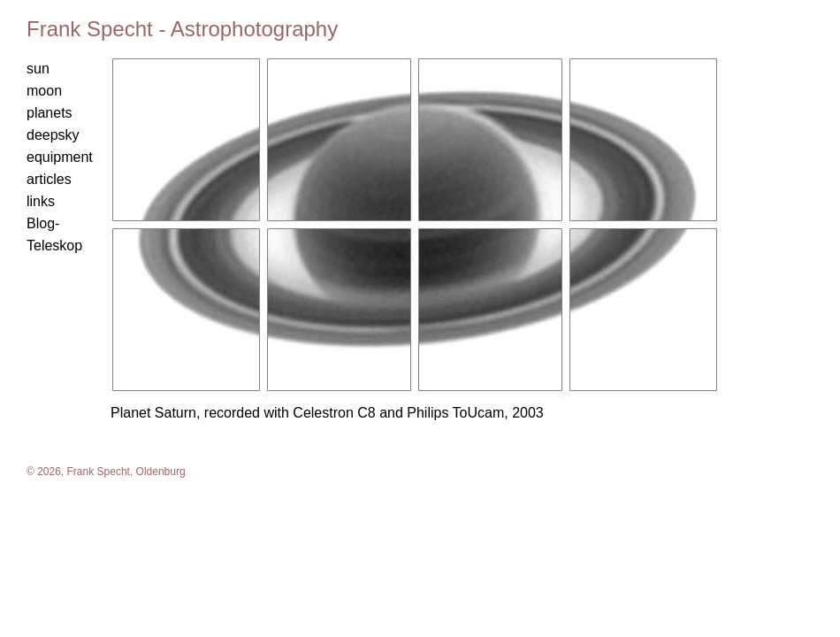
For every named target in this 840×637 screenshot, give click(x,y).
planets (50, 113)
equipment (60, 157)
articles (49, 179)
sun (38, 69)
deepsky (53, 135)
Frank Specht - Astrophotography (182, 29)
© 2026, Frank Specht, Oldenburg (106, 472)
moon (44, 91)
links (41, 201)
